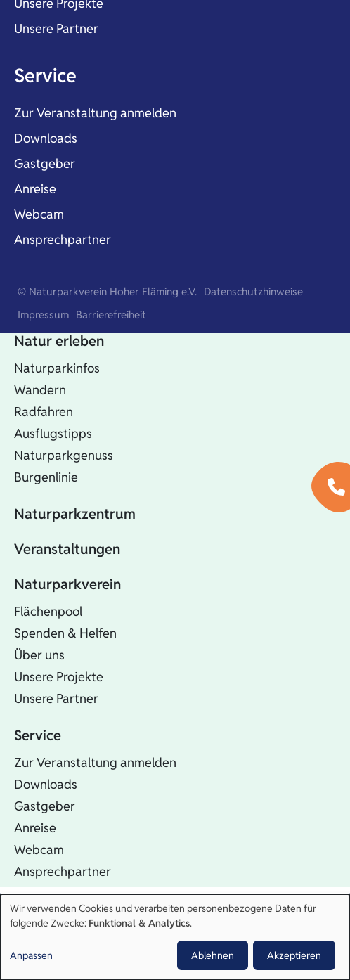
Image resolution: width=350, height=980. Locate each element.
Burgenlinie (46, 477)
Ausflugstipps (53, 433)
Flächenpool (48, 611)
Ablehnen (213, 955)
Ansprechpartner (63, 239)
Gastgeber (45, 163)
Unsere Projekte (59, 677)
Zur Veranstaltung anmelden (95, 113)
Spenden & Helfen (65, 633)
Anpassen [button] (31, 955)
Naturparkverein (67, 584)
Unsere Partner (56, 28)
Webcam (39, 214)
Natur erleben (59, 341)
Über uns (39, 655)
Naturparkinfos (57, 368)
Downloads (46, 138)
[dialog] (175, 937)
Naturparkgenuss (64, 455)
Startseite (46, 306)
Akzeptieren (294, 955)
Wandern (40, 390)
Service (45, 76)
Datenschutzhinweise (253, 291)
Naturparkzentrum (75, 514)
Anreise (35, 189)
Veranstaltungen (67, 549)
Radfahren (44, 412)
